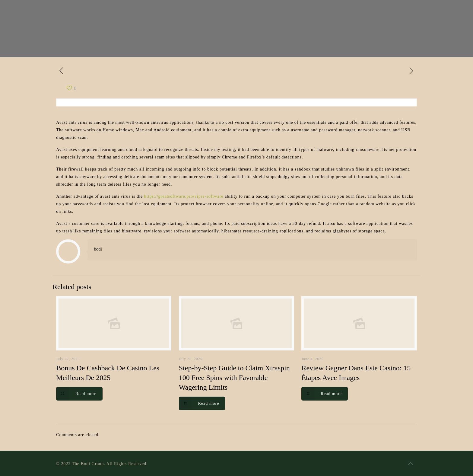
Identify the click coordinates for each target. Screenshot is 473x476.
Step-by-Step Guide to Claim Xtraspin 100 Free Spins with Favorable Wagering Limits (234, 378)
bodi (98, 249)
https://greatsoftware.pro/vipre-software (184, 196)
